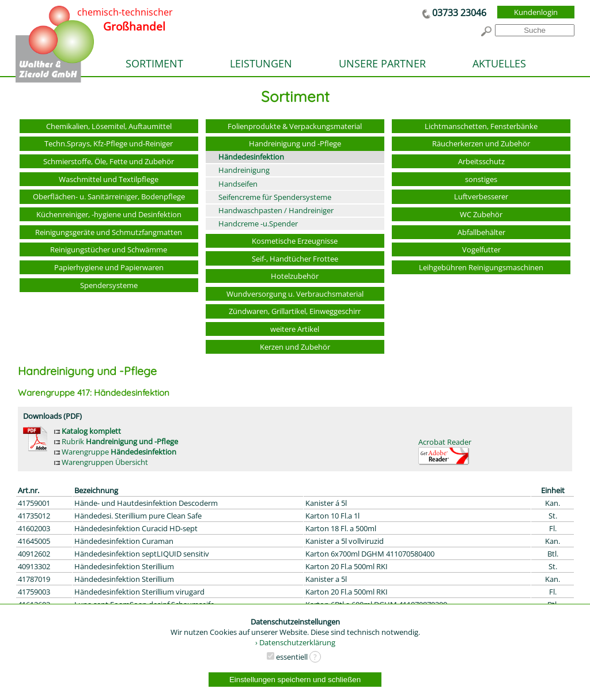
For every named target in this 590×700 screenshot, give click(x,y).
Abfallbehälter (481, 232)
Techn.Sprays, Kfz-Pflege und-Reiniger (109, 143)
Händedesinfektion (251, 157)
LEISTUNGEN (261, 63)
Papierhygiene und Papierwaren (109, 267)
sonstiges (481, 179)
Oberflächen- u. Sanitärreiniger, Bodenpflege (109, 196)
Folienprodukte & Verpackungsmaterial (295, 126)
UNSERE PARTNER (382, 63)
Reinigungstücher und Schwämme (109, 249)
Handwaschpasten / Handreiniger (276, 210)
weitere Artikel (295, 329)
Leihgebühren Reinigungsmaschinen (481, 267)
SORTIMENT (154, 63)
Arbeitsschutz (481, 161)
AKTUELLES (499, 63)
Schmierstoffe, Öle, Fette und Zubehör (109, 161)
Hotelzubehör (295, 276)
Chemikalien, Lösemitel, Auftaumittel (109, 126)
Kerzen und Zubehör (295, 347)
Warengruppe (115, 452)
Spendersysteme (109, 285)
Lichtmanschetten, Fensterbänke (481, 126)
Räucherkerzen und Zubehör (481, 143)
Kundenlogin (536, 12)
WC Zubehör (481, 214)
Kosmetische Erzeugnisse (295, 241)
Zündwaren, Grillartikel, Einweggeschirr (295, 311)
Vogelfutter (481, 249)
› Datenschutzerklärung (295, 642)
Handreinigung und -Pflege (295, 143)
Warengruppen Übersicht (101, 462)
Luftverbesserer (481, 196)
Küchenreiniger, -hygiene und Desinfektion (109, 214)
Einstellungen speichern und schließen (295, 680)
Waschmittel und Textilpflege (109, 179)
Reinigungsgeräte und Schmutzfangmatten (109, 232)
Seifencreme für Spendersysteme (275, 197)
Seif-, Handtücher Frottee (295, 259)
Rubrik (116, 441)
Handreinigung (244, 170)
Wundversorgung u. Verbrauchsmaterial (295, 294)
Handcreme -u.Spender (258, 224)
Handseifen (238, 184)
